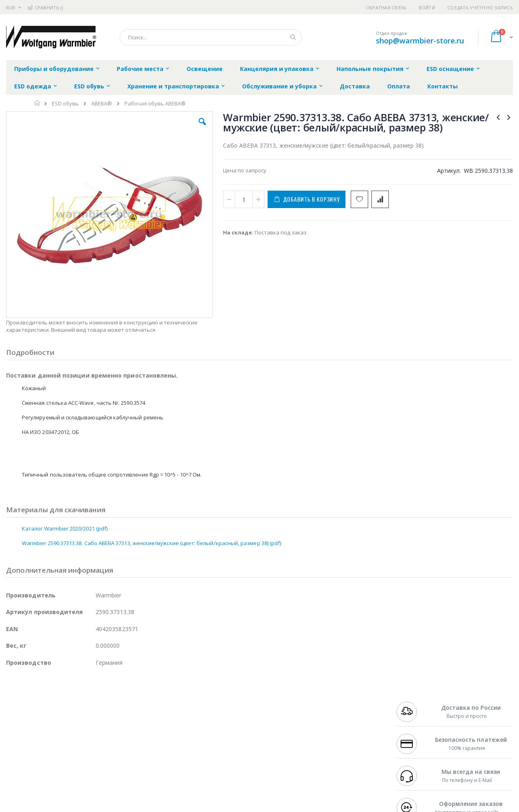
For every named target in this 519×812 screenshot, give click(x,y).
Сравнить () (45, 8)
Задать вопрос (199, 757)
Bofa (12, 710)
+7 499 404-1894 (414, 702)
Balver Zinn (20, 726)
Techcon (75, 757)
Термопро (97, 710)
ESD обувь (65, 104)
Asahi (94, 726)
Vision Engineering (29, 741)
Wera (69, 773)
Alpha (49, 726)
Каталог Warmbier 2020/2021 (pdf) (65, 484)
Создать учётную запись (480, 8)
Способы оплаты (331, 734)
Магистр (128, 710)
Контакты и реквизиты (339, 702)
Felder (71, 726)
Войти (427, 8)
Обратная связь (386, 8)
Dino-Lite (70, 741)
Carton (97, 741)
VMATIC (102, 757)
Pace (70, 702)
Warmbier (45, 757)
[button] (151, 128)
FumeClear (39, 710)
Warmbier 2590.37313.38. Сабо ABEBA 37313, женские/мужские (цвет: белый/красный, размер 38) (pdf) (151, 499)
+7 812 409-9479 (414, 710)
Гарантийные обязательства (217, 702)
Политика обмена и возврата (218, 718)
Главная (38, 103)
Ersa (35, 702)
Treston (16, 757)
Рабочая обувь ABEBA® (155, 104)
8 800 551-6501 (417, 726)
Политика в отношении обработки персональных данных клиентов (224, 738)
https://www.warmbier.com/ (147, 806)
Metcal (68, 710)
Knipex (46, 773)
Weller (91, 702)
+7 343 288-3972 (414, 718)
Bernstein (18, 773)
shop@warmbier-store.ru (420, 41)
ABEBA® (102, 104)
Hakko (14, 702)
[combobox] (211, 37)
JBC (52, 702)
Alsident (117, 702)
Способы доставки (333, 718)
